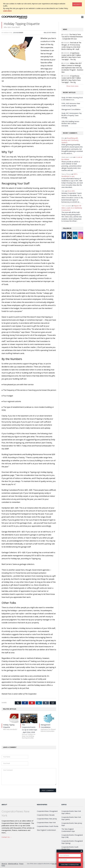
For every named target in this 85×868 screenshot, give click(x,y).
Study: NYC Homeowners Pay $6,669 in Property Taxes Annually (72, 115)
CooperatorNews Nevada (46, 815)
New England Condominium (46, 830)
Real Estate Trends (50, 33)
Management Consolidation (71, 109)
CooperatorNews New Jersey (47, 819)
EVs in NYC (71, 191)
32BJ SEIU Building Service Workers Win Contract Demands (70, 124)
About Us (4, 864)
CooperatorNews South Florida (48, 826)
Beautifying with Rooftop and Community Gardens (70, 140)
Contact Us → (7, 837)
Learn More (7, 11)
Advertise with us (13, 864)
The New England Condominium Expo (68, 830)
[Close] (77, 4)
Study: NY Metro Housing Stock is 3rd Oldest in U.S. (72, 99)
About (4, 804)
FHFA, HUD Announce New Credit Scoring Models (71, 105)
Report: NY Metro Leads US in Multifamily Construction (72, 208)
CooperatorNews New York (46, 822)
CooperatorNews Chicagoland (47, 811)
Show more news (72, 86)
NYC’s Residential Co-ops (69, 175)
